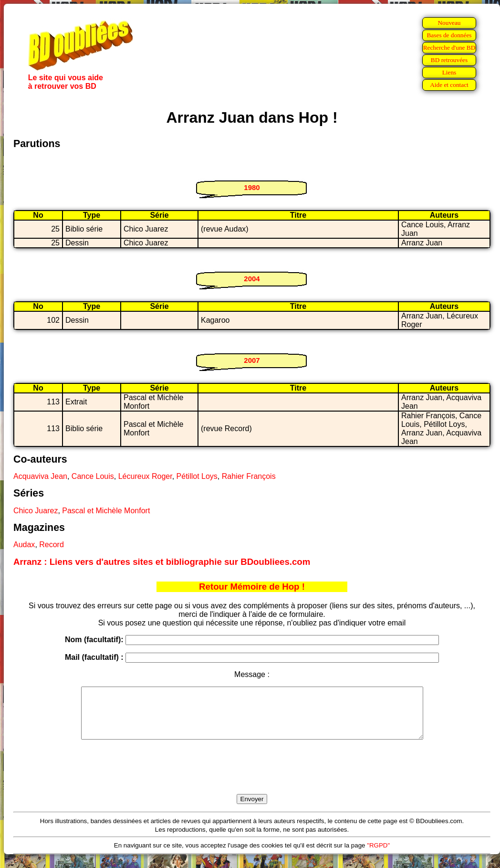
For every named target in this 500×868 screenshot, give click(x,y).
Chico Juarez (36, 511)
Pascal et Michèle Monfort (106, 511)
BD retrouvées (449, 60)
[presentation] (252, 778)
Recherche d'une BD (449, 48)
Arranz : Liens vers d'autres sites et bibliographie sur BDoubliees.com (162, 562)
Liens (449, 72)
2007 (252, 360)
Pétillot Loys (197, 476)
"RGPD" (378, 855)
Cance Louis (93, 476)
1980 (252, 187)
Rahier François (249, 476)
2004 (252, 279)
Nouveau (449, 23)
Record (52, 545)
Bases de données (449, 35)
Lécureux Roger (145, 476)
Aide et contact (449, 85)
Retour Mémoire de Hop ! (252, 587)
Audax (24, 545)
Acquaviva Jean (40, 476)
